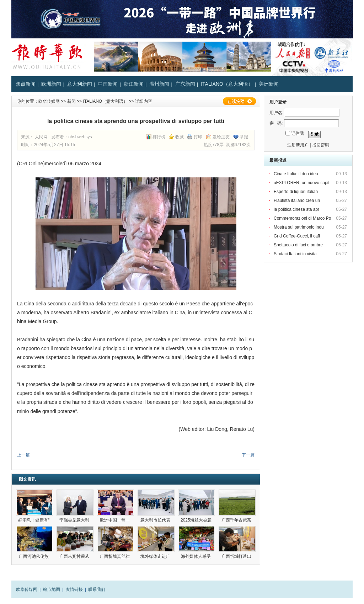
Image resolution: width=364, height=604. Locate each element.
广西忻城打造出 (237, 556)
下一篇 (248, 455)
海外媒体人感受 (196, 556)
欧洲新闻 (51, 84)
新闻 (71, 101)
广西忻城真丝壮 (115, 556)
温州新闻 (159, 84)
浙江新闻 (134, 84)
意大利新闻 (80, 84)
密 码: (276, 123)
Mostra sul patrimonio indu (299, 227)
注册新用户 (298, 145)
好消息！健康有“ (34, 520)
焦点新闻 (26, 84)
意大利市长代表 (156, 520)
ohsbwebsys (80, 137)
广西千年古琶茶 (237, 520)
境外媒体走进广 (156, 556)
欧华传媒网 (49, 101)
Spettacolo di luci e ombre (299, 245)
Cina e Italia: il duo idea (296, 174)
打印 (198, 137)
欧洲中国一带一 (115, 520)
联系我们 (97, 589)
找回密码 (321, 145)
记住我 (298, 133)
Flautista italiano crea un (297, 201)
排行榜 (159, 137)
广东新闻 (185, 84)
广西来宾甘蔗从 (75, 556)
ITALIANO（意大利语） (227, 84)
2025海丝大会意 (197, 520)
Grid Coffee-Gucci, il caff (298, 236)
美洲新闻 (269, 84)
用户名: (276, 113)
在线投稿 (239, 101)
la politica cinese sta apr (297, 209)
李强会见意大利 (75, 520)
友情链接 (74, 589)
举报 (244, 137)
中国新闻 (108, 84)
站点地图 (52, 589)
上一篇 (23, 455)
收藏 (180, 137)
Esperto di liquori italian (296, 192)
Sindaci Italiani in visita (296, 254)
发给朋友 (221, 137)
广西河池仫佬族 (34, 556)
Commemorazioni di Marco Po (303, 218)
